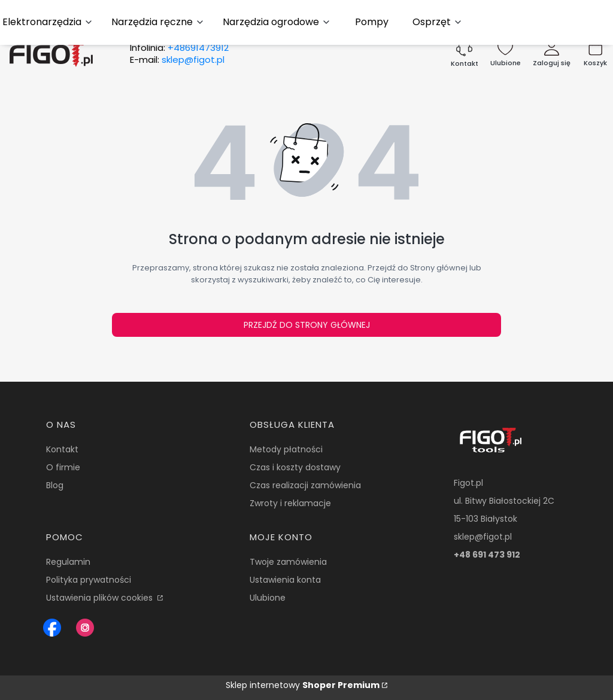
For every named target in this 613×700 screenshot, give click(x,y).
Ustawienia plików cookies (101, 598)
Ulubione (268, 598)
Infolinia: (179, 48)
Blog (55, 485)
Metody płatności (286, 449)
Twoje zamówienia (288, 562)
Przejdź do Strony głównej (307, 325)
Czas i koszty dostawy (295, 467)
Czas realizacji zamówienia (305, 485)
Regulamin (68, 562)
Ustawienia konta (285, 580)
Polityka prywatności (89, 580)
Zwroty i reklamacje (290, 503)
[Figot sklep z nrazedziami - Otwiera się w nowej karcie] (52, 628)
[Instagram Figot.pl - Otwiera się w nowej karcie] (85, 628)
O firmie (63, 467)
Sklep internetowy (303, 685)
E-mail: (177, 60)
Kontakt (62, 449)
